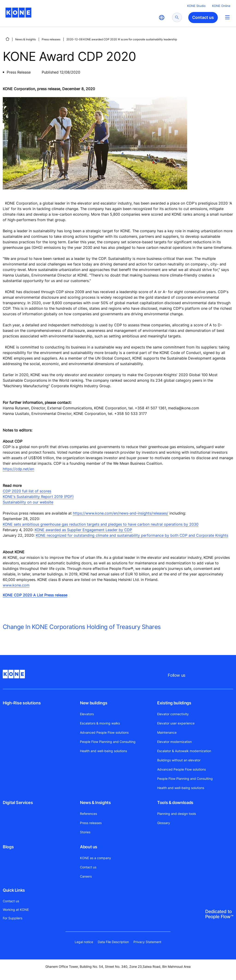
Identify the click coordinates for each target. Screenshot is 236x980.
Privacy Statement (147, 942)
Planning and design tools (177, 814)
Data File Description (113, 942)
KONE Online (221, 6)
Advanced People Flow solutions (104, 732)
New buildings (94, 703)
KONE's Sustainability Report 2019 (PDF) (38, 497)
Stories (85, 832)
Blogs (8, 847)
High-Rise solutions (22, 703)
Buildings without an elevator (179, 760)
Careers (86, 876)
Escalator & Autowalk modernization (184, 751)
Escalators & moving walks (100, 723)
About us (89, 847)
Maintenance (167, 732)
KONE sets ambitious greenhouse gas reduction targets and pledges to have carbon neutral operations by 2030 (101, 524)
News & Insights (25, 39)
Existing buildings (174, 703)
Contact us (88, 867)
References (88, 814)
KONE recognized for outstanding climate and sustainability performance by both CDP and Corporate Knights (132, 535)
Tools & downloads (175, 803)
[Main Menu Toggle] (227, 17)
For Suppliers (13, 918)
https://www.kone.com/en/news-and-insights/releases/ (121, 513)
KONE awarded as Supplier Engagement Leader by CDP (83, 530)
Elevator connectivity (173, 714)
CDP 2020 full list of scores (27, 491)
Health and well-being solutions (103, 751)
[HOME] (7, 39)
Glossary (164, 823)
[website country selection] (162, 18)
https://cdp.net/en (18, 469)
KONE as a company (96, 858)
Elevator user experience (176, 723)
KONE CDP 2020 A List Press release (35, 595)
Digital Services (18, 803)
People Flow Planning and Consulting (108, 742)
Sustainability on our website (28, 502)
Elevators (87, 714)
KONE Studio (196, 6)
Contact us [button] (203, 17)
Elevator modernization (174, 742)
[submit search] (177, 17)
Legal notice (84, 942)
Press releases (51, 39)
